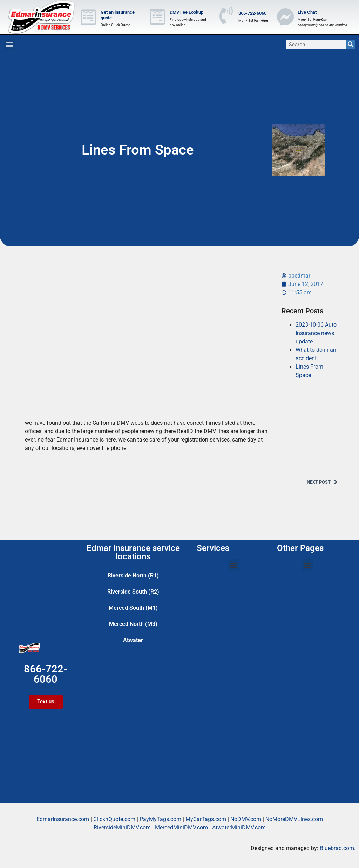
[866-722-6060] (226, 15)
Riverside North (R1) (133, 576)
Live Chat (307, 12)
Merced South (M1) (133, 608)
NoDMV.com (246, 819)
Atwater (133, 640)
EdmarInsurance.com (63, 819)
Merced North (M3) (133, 624)
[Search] (351, 44)
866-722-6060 (252, 13)
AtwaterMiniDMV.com (239, 828)
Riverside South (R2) (133, 592)
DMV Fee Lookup (187, 12)
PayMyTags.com (160, 819)
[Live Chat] (285, 17)
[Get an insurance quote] (88, 17)
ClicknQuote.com (114, 819)
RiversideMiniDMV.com (122, 828)
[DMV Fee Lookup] (157, 17)
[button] (9, 44)
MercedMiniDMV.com (181, 828)
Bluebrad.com (337, 848)
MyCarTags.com (206, 819)
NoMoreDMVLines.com (294, 819)
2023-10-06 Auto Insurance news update (316, 333)
